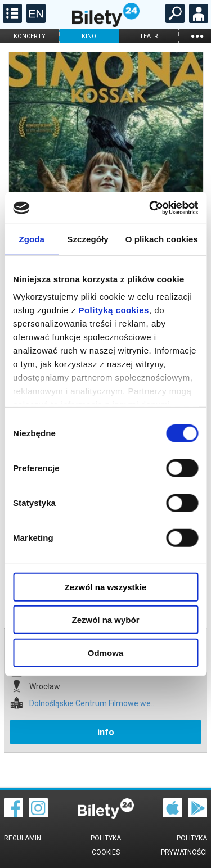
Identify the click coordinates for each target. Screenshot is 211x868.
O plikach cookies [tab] (162, 239)
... (197, 36)
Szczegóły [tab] (87, 239)
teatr (149, 36)
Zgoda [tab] (32, 239)
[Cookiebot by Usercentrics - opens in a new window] (150, 208)
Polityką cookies (114, 310)
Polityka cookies (106, 845)
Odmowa (105, 652)
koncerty (30, 36)
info (106, 732)
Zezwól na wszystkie (106, 587)
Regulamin (23, 838)
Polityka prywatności (184, 845)
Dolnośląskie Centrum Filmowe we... (93, 704)
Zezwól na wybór (105, 620)
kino (89, 36)
